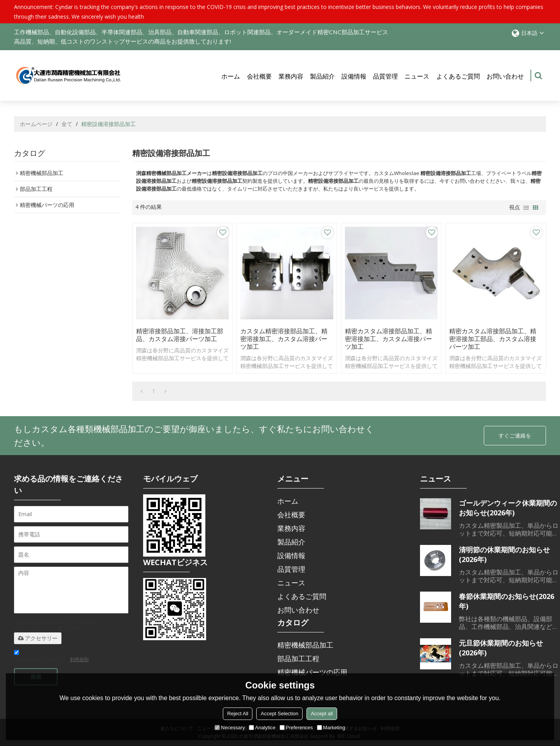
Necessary (230, 728)
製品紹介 (322, 76)
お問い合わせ (505, 76)
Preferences (296, 728)
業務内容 (291, 76)
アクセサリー (38, 638)
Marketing (331, 728)
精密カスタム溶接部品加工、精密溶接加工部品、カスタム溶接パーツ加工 (493, 339)
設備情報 (354, 76)
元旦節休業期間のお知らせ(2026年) (501, 648)
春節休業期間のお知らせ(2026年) (507, 601)
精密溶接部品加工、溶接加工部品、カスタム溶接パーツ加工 (180, 335)
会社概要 (259, 76)
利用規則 (79, 659)
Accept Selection (279, 714)
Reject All (238, 714)
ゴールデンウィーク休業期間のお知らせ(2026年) (508, 508)
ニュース (417, 76)
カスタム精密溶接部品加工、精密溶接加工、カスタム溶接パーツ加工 (284, 339)
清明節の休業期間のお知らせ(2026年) (504, 554)
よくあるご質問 (458, 76)
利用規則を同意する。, (51, 657)
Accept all (322, 714)
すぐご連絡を (515, 435)
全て (67, 124)
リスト (526, 208)
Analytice (262, 728)
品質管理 (385, 76)
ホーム (231, 76)
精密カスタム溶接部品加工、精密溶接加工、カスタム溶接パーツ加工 (388, 339)
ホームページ (36, 124)
